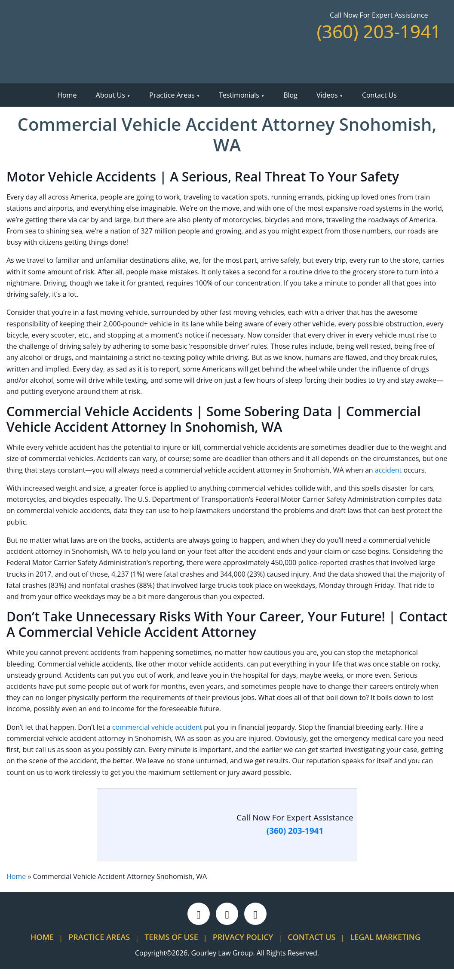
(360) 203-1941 (379, 31)
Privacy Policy (243, 937)
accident (388, 470)
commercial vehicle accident (157, 727)
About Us (111, 95)
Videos (327, 95)
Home (67, 95)
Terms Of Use (171, 937)
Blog (290, 95)
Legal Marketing (385, 937)
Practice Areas (172, 95)
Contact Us (379, 95)
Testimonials (239, 95)
